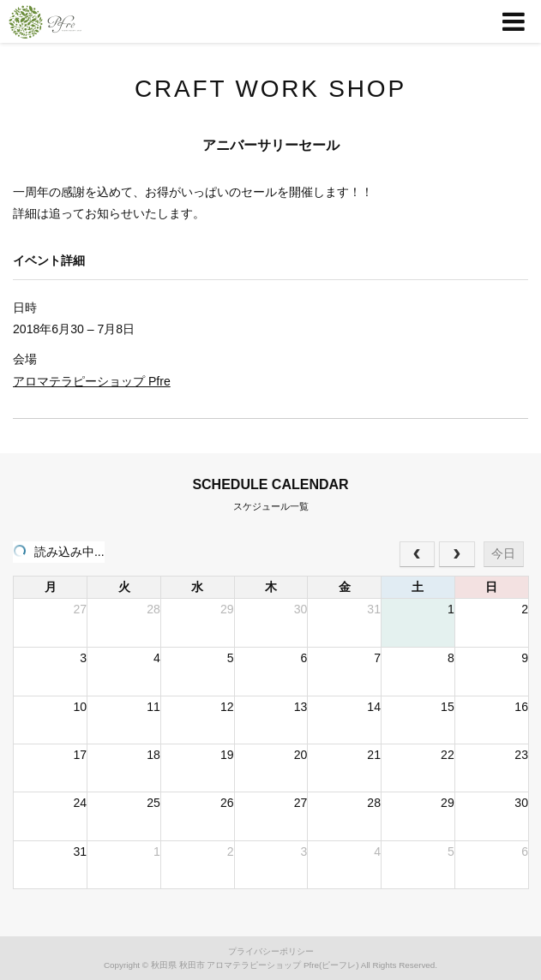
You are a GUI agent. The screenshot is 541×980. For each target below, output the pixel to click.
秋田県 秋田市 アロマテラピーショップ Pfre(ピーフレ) (255, 965)
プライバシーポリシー (271, 951)
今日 (503, 553)
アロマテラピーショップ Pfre (92, 381)
